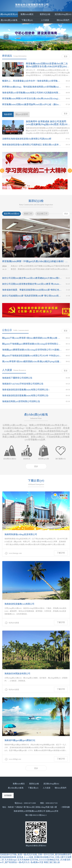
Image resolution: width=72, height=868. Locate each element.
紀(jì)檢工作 (42, 214)
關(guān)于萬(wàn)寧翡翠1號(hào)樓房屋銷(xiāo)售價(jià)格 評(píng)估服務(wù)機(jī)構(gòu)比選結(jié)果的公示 (32, 338)
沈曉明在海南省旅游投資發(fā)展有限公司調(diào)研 (27, 139)
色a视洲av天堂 (37, 862)
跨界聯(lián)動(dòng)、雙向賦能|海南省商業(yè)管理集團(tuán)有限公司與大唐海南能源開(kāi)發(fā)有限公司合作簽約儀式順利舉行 (32, 87)
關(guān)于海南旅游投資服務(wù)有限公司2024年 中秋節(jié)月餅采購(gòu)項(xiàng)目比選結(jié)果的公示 (32, 356)
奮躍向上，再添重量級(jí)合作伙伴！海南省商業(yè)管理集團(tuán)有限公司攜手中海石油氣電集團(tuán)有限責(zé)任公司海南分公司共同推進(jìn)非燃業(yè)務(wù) (32, 81)
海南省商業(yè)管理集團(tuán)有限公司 (36, 5)
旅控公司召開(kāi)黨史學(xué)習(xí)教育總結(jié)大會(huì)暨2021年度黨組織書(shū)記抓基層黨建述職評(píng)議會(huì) (32, 278)
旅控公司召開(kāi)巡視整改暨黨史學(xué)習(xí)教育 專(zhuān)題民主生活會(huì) (32, 284)
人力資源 (45, 20)
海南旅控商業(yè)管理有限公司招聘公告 (21, 401)
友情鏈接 (8, 795)
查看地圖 (66, 807)
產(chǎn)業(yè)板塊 (9, 20)
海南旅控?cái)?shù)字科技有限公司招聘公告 (23, 384)
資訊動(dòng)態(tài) (63, 14)
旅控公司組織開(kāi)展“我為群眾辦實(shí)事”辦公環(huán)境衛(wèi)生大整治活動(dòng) (32, 296)
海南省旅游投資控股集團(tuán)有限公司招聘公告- (26, 396)
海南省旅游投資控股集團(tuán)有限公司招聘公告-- (26, 390)
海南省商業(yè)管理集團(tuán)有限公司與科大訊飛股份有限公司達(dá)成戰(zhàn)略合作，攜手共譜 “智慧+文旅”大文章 (32, 93)
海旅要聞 (8, 114)
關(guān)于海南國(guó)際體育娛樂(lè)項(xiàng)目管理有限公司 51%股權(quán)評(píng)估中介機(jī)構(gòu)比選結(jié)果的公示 (32, 344)
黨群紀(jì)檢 (45, 14)
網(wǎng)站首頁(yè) (9, 14)
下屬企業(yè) (27, 20)
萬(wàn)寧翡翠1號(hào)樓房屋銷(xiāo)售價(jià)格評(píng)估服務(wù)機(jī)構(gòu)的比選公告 (32, 361)
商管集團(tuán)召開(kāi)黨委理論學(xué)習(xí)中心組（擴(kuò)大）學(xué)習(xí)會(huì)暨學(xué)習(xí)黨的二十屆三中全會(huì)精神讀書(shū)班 (32, 104)
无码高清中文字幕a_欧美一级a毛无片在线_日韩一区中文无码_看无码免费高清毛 (36, 855)
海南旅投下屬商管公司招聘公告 (17, 378)
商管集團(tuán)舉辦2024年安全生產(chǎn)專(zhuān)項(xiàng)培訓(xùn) (32, 99)
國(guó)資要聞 (22, 114)
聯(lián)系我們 (63, 20)
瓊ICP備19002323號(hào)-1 (36, 815)
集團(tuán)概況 (27, 14)
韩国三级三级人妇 (52, 862)
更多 (66, 56)
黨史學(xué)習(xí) (11, 214)
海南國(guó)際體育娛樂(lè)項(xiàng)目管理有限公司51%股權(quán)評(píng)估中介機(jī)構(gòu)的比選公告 (32, 350)
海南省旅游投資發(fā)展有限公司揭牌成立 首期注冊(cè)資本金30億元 (32, 145)
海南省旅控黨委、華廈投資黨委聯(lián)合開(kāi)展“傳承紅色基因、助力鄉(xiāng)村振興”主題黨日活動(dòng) (32, 290)
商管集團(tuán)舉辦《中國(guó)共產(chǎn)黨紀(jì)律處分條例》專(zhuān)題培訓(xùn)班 (36, 261)
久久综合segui (11, 860)
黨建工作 (28, 214)
